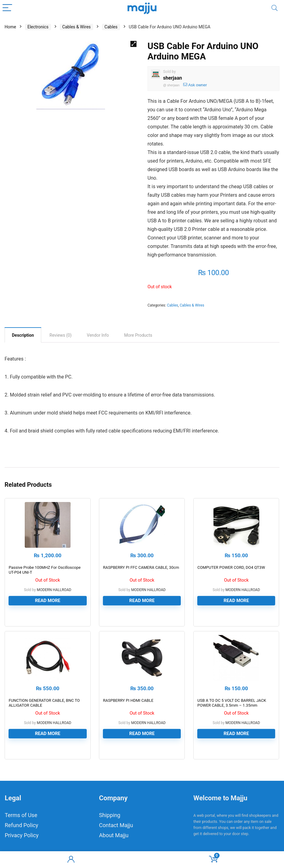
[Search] (275, 8)
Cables (111, 27)
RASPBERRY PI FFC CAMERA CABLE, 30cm (141, 567)
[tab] (23, 335)
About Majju (114, 835)
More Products (138, 335)
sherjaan (173, 78)
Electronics (38, 27)
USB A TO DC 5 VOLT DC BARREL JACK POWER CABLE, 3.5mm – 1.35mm (232, 703)
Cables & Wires (76, 27)
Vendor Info (98, 335)
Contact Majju (116, 825)
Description (23, 335)
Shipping (110, 815)
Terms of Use (21, 815)
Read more (47, 601)
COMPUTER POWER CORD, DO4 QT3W (231, 567)
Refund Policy (21, 825)
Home (10, 27)
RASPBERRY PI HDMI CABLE (128, 700)
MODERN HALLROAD (54, 590)
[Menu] (7, 8)
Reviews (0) (60, 335)
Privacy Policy (22, 835)
